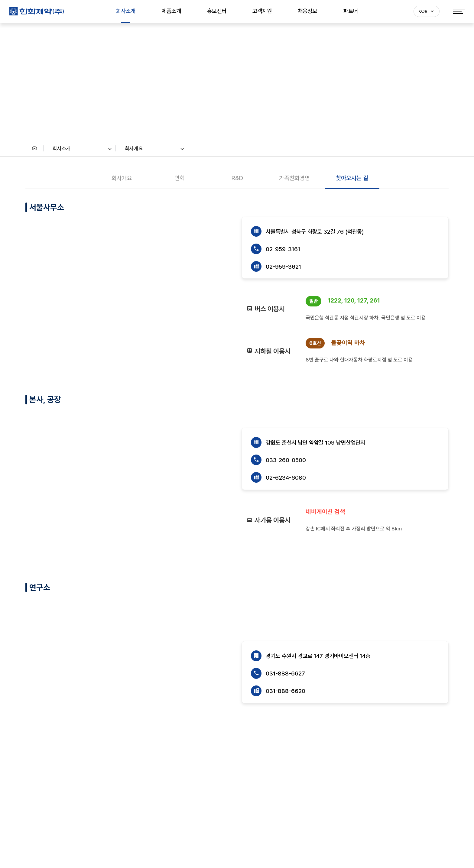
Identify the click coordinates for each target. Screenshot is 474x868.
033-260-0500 (286, 460)
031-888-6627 (285, 674)
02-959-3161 (283, 249)
